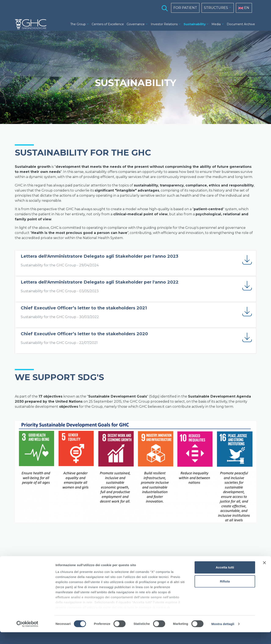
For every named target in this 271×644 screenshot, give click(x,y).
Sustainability (195, 24)
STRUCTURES (216, 8)
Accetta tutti (225, 579)
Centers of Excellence (108, 24)
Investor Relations (164, 24)
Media (216, 24)
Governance (136, 24)
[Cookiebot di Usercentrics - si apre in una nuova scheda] (27, 636)
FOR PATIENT (185, 8)
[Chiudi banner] (264, 575)
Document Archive (241, 24)
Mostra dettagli (223, 636)
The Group (78, 24)
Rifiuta (225, 593)
